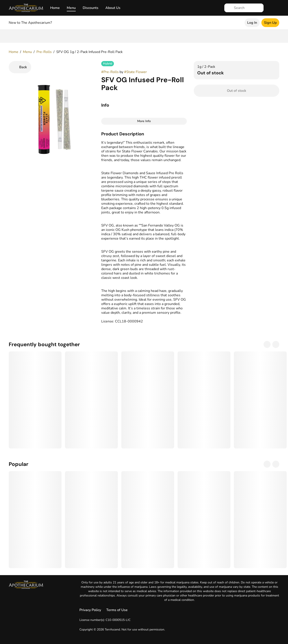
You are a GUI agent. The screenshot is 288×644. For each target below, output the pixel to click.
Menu (71, 8)
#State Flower (135, 72)
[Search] (247, 8)
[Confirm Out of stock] (237, 91)
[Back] (20, 67)
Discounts (91, 8)
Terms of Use (117, 610)
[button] (144, 134)
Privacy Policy (90, 610)
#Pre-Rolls (110, 72)
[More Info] (144, 121)
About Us (113, 8)
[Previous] (267, 344)
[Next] (276, 344)
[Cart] (275, 8)
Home (55, 8)
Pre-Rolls (44, 52)
